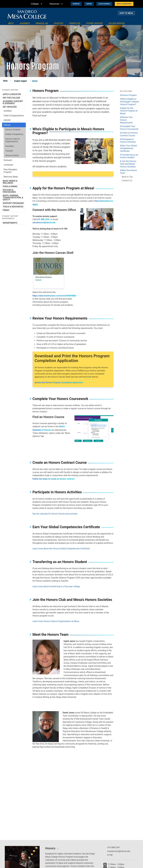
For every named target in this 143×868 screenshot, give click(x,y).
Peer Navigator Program (10, 171)
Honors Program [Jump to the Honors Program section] (129, 95)
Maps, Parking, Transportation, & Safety (14, 198)
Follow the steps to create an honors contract (53, 479)
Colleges (37, 4)
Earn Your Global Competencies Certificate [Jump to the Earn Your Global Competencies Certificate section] (128, 148)
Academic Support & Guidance (14, 102)
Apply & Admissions (124, 4)
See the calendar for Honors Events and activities (55, 514)
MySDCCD (76, 4)
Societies (10, 146)
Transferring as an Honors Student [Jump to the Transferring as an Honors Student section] (129, 156)
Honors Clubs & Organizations (12, 140)
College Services (117, 23)
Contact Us (127, 180)
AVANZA (8, 111)
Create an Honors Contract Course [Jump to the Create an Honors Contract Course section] (129, 134)
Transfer (9, 151)
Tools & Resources (14, 207)
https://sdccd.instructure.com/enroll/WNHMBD (54, 296)
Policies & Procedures (14, 191)
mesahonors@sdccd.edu (44, 222)
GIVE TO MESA (126, 13)
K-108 (110, 855)
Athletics (59, 23)
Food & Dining (14, 186)
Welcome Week (11, 177)
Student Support (21, 81)
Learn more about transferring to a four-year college (56, 586)
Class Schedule (104, 4)
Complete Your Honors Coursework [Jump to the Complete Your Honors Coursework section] (129, 128)
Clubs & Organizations (14, 116)
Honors (7, 125)
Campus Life (75, 23)
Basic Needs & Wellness (14, 182)
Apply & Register (14, 94)
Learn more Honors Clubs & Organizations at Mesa (56, 621)
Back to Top (127, 177)
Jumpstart (8, 165)
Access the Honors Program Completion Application (59, 382)
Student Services (94, 23)
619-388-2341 (43, 219)
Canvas (89, 4)
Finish (14, 210)
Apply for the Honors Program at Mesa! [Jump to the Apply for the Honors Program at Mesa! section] (129, 111)
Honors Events (12, 155)
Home (5, 81)
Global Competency (14, 134)
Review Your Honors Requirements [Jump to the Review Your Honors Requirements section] (126, 120)
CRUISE (7, 120)
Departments (14, 223)
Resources (57, 4)
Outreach (8, 160)
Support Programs (14, 203)
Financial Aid (42, 23)
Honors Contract (13, 130)
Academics (25, 23)
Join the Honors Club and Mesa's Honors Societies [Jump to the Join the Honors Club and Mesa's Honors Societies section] (128, 164)
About (11, 23)
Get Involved (14, 107)
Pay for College (14, 98)
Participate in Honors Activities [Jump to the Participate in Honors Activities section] (128, 141)
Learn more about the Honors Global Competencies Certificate (61, 549)
